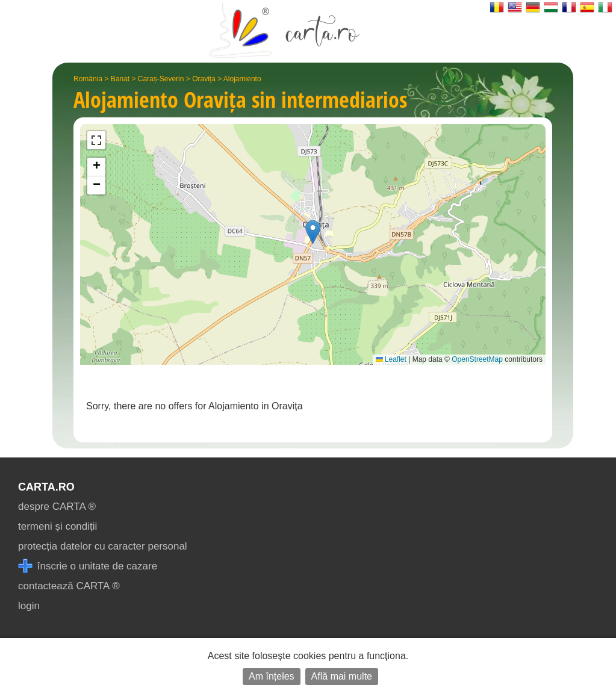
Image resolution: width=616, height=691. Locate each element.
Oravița (204, 79)
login (29, 606)
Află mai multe (342, 676)
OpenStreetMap (477, 359)
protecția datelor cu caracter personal (103, 546)
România (88, 79)
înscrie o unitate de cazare (88, 566)
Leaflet (391, 359)
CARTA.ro (46, 487)
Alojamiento (242, 79)
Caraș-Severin (161, 79)
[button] (313, 232)
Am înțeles (272, 676)
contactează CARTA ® (69, 586)
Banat (120, 79)
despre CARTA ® (57, 507)
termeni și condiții (58, 526)
